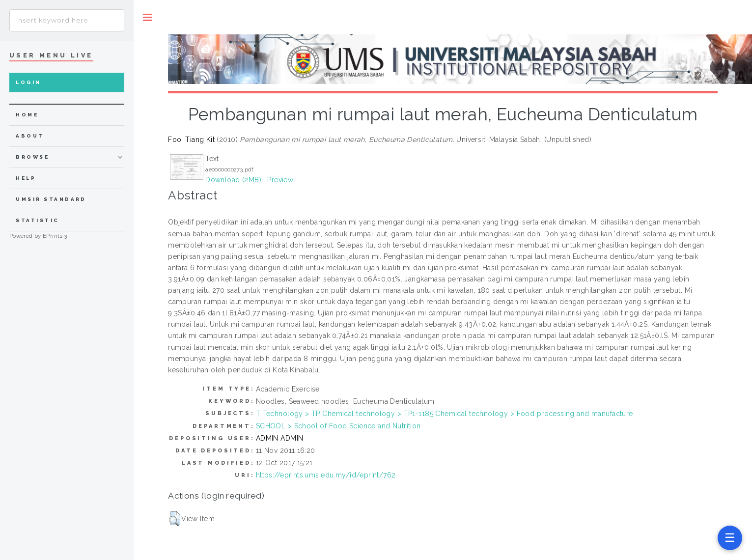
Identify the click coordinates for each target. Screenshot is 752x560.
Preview (280, 180)
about (30, 136)
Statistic (37, 220)
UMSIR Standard (51, 199)
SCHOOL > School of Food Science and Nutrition (338, 426)
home (27, 115)
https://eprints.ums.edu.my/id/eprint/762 (326, 475)
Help (26, 178)
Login (28, 82)
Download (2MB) (233, 180)
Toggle (148, 17)
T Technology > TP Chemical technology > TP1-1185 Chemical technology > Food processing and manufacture (445, 414)
